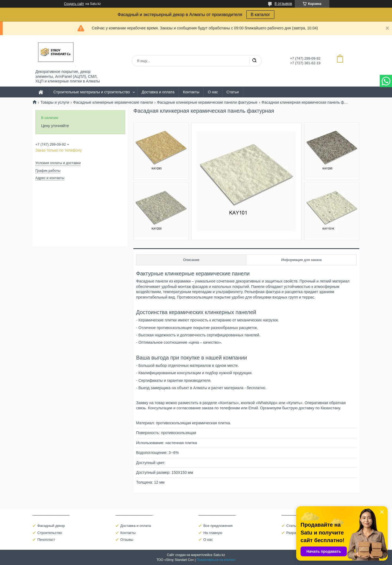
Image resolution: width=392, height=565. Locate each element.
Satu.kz (219, 555)
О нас (213, 92)
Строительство (50, 533)
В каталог (260, 15)
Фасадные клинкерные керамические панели (113, 102)
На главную (213, 533)
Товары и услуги (55, 102)
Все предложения (218, 526)
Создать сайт (74, 4)
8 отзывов (283, 4)
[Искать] (254, 61)
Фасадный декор (51, 526)
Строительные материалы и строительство (92, 92)
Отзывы (127, 540)
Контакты (191, 92)
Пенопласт (46, 540)
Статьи (233, 92)
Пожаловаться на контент (216, 560)
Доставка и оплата (158, 92)
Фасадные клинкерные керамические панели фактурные (207, 102)
